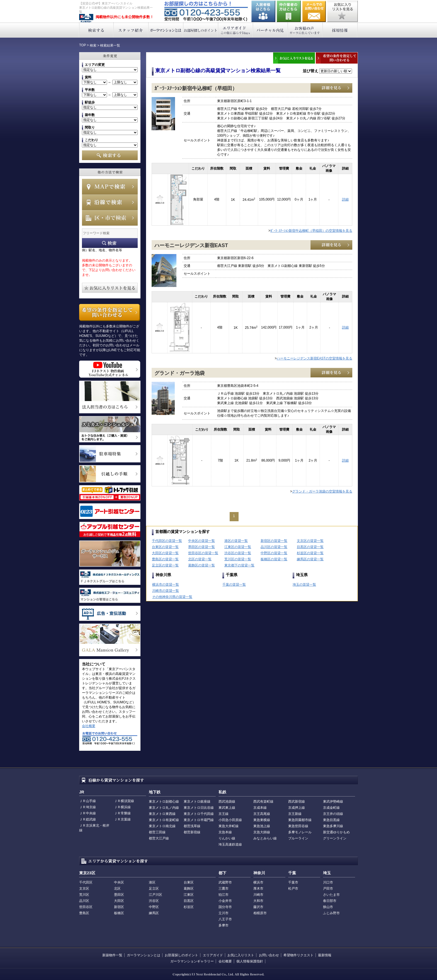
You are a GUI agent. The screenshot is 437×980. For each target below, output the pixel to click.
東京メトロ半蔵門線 (199, 820)
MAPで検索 (110, 187)
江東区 (189, 895)
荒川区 (84, 895)
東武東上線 (227, 808)
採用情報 (340, 30)
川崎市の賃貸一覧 (166, 591)
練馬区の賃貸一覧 (310, 559)
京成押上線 (297, 808)
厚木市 (258, 889)
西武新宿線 (297, 802)
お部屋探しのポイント (201, 30)
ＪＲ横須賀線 (124, 801)
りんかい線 (227, 838)
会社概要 (89, 726)
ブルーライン (298, 838)
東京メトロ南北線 (162, 826)
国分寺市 (225, 907)
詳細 (345, 199)
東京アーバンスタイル (86, 18)
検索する (96, 30)
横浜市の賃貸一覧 (166, 585)
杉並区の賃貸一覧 (310, 553)
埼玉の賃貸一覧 (304, 585)
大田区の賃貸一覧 (165, 553)
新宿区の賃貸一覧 (274, 541)
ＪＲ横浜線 (122, 807)
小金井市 (225, 901)
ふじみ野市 (331, 913)
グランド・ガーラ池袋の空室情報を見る (322, 491)
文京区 (84, 889)
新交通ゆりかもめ (336, 832)
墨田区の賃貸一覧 (201, 547)
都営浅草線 (192, 826)
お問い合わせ (314, 11)
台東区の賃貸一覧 (165, 547)
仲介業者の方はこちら (289, 11)
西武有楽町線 (263, 802)
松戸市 (293, 889)
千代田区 (86, 882)
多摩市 (224, 925)
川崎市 (258, 895)
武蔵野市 (225, 882)
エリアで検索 (110, 218)
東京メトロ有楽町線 (164, 820)
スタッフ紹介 (131, 30)
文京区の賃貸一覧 (310, 541)
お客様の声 (305, 30)
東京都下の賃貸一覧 (239, 565)
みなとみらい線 (265, 838)
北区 (117, 889)
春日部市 (330, 901)
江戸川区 (156, 895)
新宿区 (119, 907)
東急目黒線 (331, 820)
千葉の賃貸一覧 (234, 585)
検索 (93, 45)
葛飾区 (189, 889)
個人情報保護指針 (250, 961)
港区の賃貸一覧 (236, 541)
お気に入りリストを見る (343, 11)
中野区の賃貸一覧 (274, 553)
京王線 (224, 814)
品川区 (84, 901)
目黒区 (189, 901)
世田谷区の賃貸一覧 (203, 553)
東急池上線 (262, 826)
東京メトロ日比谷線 (199, 808)
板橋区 (119, 913)
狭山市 (328, 907)
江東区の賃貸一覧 (238, 547)
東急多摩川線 (333, 826)
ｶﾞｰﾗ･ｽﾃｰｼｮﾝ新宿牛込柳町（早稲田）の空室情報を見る (311, 231)
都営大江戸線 (159, 838)
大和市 (258, 901)
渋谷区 (154, 901)
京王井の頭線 (333, 814)
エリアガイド (236, 30)
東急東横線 (262, 820)
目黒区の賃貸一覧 (310, 547)
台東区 (189, 882)
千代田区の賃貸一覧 (167, 541)
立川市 (224, 913)
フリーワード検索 (110, 243)
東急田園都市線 (300, 820)
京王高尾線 (262, 814)
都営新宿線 (192, 832)
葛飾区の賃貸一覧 (201, 565)
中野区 (154, 907)
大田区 (119, 901)
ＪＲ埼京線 (88, 807)
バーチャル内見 (270, 30)
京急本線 (225, 832)
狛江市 (224, 895)
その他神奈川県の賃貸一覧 (172, 597)
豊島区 (84, 913)
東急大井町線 (229, 826)
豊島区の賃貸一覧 (165, 559)
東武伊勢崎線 (333, 802)
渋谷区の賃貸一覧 (238, 553)
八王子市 (225, 919)
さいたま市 (331, 895)
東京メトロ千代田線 (199, 814)
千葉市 (293, 882)
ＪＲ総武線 (88, 819)
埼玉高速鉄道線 (230, 844)
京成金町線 (331, 808)
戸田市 (328, 889)
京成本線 (260, 808)
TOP (82, 45)
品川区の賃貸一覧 (274, 547)
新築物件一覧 (112, 955)
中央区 (119, 882)
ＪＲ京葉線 (122, 819)
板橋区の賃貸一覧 (274, 559)
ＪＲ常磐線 (122, 813)
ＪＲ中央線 (88, 813)
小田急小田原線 (230, 820)
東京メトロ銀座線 (197, 802)
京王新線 (295, 814)
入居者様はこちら (263, 11)
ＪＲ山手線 (88, 801)
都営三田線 (157, 832)
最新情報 (325, 955)
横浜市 (258, 882)
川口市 (328, 882)
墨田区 (119, 895)
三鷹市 (224, 889)
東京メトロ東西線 (162, 814)
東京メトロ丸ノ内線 (164, 808)
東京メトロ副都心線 (164, 802)
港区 (152, 882)
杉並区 (189, 907)
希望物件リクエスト (298, 955)
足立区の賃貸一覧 (165, 565)
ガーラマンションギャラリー (192, 961)
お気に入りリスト (241, 955)
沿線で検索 (110, 202)
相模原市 (260, 913)
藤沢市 (258, 907)
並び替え (310, 71)
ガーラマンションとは (166, 30)
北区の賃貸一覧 (200, 559)
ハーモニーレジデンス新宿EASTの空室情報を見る (315, 358)
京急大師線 (262, 832)
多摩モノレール (300, 832)
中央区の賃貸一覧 (201, 541)
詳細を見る (331, 88)
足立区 (154, 889)
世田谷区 (86, 907)
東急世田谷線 (298, 826)
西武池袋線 (227, 802)
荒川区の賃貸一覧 (238, 559)
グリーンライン (335, 838)
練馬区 (154, 913)
